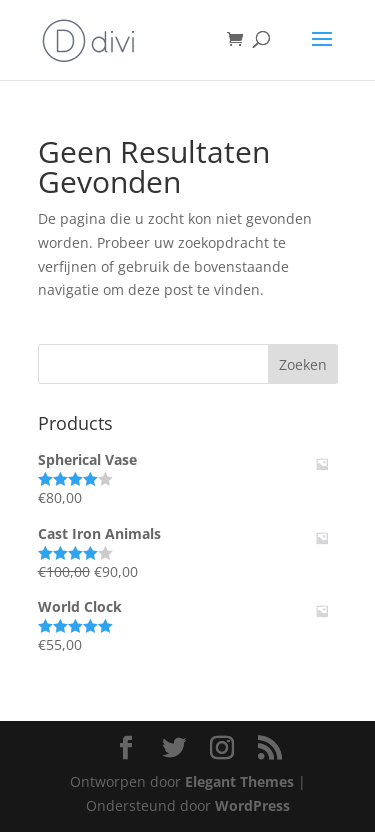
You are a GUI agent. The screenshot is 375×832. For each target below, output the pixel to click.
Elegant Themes (239, 781)
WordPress (252, 805)
